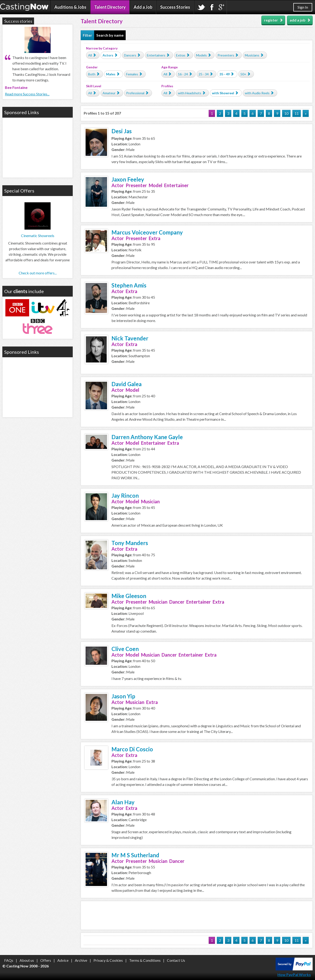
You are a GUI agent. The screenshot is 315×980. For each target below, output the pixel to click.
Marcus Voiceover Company (147, 232)
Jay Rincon (125, 495)
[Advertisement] (197, 915)
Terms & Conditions (145, 960)
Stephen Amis (129, 285)
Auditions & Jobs (70, 7)
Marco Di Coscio (132, 749)
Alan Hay (123, 802)
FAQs (9, 960)
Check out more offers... (38, 273)
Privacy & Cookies (108, 960)
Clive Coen (125, 649)
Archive (81, 960)
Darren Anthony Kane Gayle (147, 437)
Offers (46, 960)
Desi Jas (122, 131)
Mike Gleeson (129, 596)
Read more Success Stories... (27, 94)
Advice (63, 960)
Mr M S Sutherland (135, 855)
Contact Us (176, 960)
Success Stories (175, 7)
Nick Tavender (130, 338)
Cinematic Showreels (38, 236)
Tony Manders (130, 543)
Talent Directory (110, 7)
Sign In (303, 7)
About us (27, 960)
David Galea (126, 384)
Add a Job (143, 7)
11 (297, 113)
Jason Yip (123, 696)
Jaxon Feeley (128, 179)
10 (286, 113)
